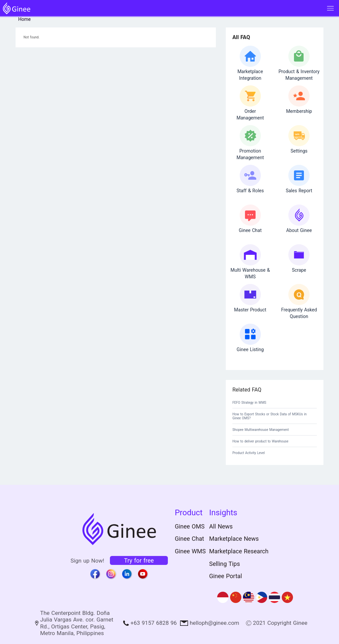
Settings (299, 151)
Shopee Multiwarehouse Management (261, 430)
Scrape (299, 270)
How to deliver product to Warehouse (260, 441)
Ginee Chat (250, 230)
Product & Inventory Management (299, 75)
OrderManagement (250, 115)
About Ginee (299, 230)
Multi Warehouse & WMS (250, 273)
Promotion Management (250, 154)
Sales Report (299, 191)
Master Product (250, 310)
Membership (299, 111)
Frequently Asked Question (299, 313)
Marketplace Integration (250, 75)
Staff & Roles (250, 191)
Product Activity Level (249, 453)
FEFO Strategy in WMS (249, 403)
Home (24, 19)
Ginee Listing (250, 349)
